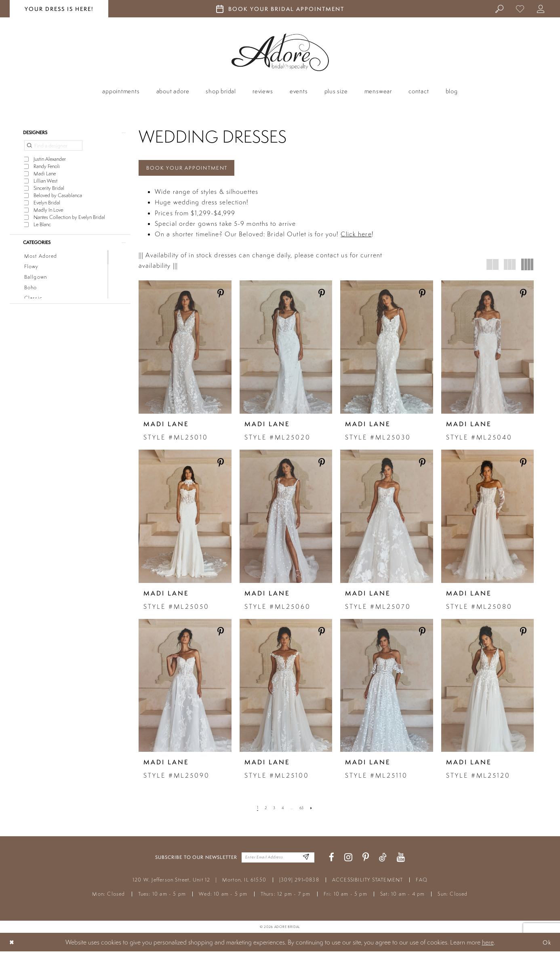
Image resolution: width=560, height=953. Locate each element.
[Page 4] (283, 810)
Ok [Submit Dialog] (546, 944)
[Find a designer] (53, 147)
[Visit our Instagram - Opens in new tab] (348, 859)
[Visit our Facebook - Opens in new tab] (332, 859)
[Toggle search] (500, 8)
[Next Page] (313, 810)
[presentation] (185, 349)
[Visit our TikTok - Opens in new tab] (383, 859)
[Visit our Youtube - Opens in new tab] (401, 859)
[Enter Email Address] (305, 859)
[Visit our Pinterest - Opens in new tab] (366, 859)
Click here (356, 236)
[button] (541, 8)
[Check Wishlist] (521, 8)
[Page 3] (274, 810)
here (488, 944)
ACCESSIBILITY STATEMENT (368, 881)
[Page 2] (264, 810)
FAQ (422, 881)
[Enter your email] (278, 859)
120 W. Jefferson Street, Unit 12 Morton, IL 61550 (199, 881)
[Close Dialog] (13, 944)
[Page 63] (303, 810)
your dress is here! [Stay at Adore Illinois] (59, 9)
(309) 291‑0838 (299, 881)
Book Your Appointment (192, 168)
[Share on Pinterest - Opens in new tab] (221, 295)
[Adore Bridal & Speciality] (280, 52)
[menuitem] (500, 8)
